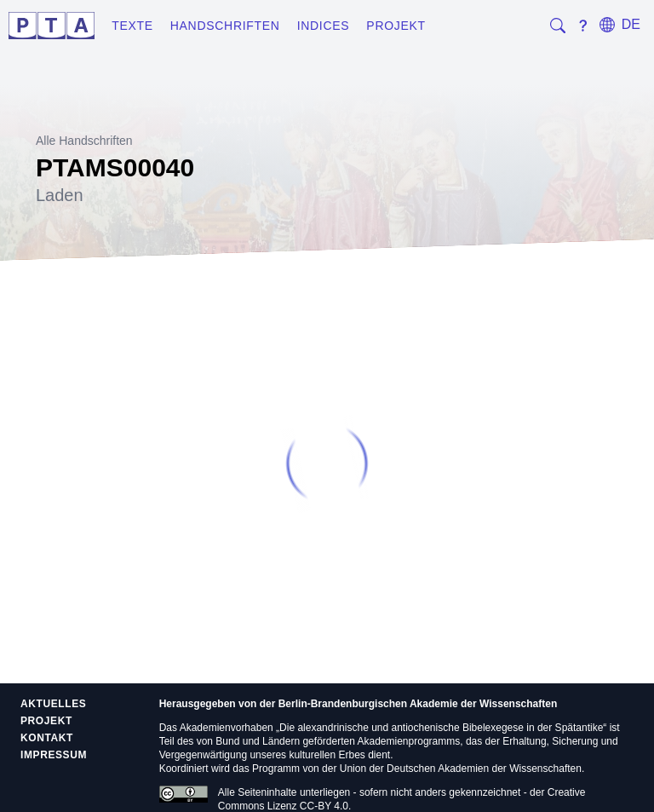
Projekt (396, 26)
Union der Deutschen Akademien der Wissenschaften (461, 769)
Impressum (54, 755)
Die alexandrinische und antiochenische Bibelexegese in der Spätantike (441, 728)
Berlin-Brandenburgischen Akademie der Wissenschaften (418, 704)
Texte (132, 26)
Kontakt (47, 738)
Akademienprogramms (409, 741)
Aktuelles (53, 704)
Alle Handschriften (84, 141)
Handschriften (225, 26)
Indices (324, 26)
